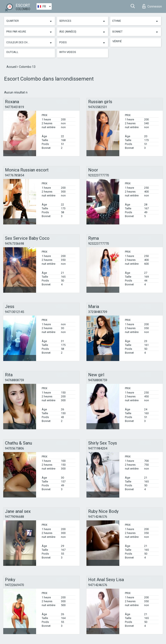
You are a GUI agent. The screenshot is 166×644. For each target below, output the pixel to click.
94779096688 (14, 517)
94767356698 (14, 244)
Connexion (152, 6)
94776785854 (14, 175)
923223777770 (99, 175)
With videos (68, 52)
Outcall (12, 52)
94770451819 (14, 107)
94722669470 (14, 585)
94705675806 (14, 448)
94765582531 (98, 107)
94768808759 (14, 380)
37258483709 (98, 312)
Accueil (12, 67)
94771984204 (98, 448)
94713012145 (14, 312)
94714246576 (98, 517)
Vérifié (117, 41)
